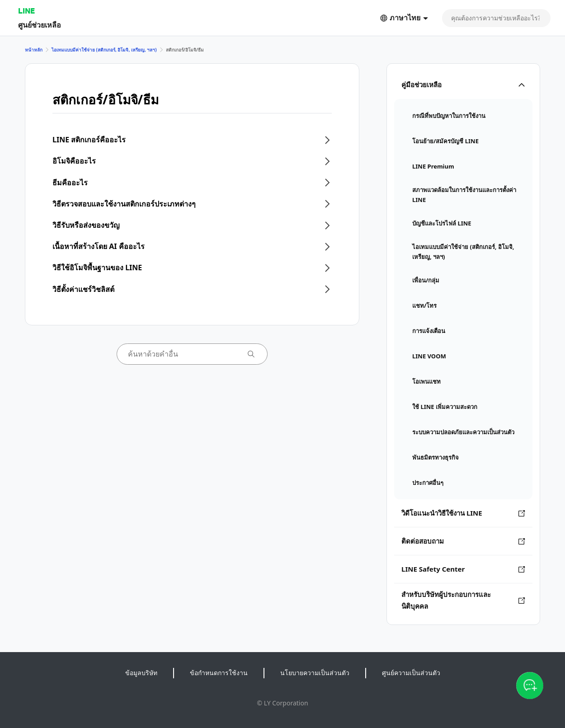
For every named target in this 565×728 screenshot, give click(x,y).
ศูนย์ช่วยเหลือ (40, 25)
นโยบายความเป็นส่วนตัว (315, 673)
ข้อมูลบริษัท (141, 673)
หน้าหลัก (34, 50)
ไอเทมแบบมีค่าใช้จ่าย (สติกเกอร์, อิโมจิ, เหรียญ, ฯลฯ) (104, 50)
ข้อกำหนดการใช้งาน (219, 673)
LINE (26, 11)
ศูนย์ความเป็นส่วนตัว (411, 673)
